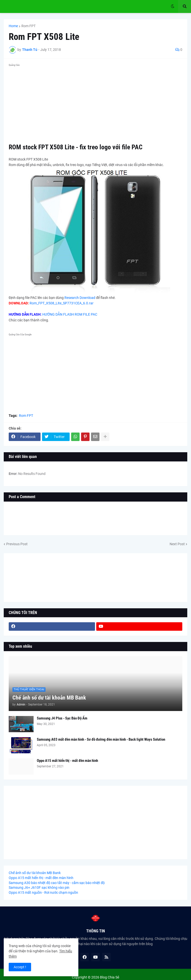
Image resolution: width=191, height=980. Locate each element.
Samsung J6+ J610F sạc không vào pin (39, 888)
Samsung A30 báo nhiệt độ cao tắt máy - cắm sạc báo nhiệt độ (57, 883)
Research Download (80, 298)
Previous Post (17, 544)
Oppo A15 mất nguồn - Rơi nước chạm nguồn (43, 892)
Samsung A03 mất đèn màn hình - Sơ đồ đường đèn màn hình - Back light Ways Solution (101, 739)
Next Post (177, 544)
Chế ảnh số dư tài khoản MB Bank (49, 698)
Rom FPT (28, 26)
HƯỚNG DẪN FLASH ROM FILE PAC (70, 314)
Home (13, 26)
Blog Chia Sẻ (110, 977)
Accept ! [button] (20, 967)
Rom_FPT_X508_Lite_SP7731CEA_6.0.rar (62, 303)
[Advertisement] (95, 103)
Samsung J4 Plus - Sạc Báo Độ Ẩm (62, 718)
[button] (173, 6)
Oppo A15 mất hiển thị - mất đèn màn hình (67, 761)
